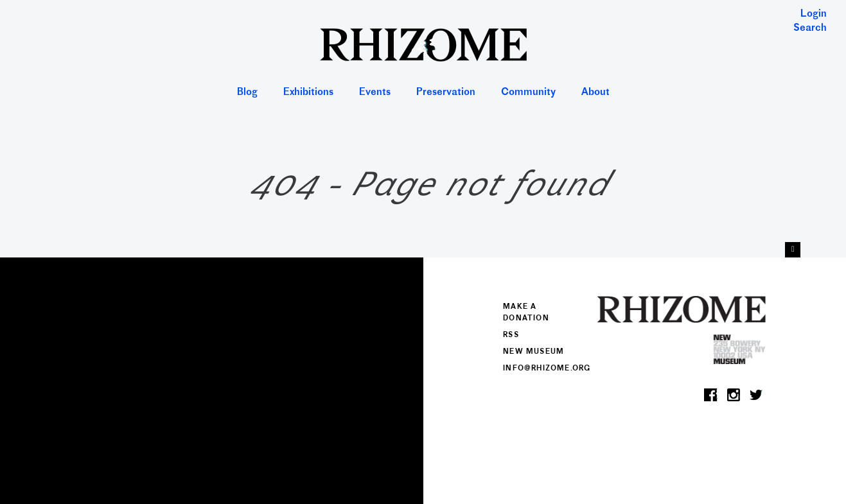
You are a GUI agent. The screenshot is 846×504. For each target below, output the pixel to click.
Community (528, 93)
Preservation (446, 93)
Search (810, 29)
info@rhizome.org (547, 369)
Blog (247, 93)
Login (814, 14)
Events (375, 93)
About (595, 93)
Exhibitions (308, 93)
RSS (511, 335)
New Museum (533, 352)
